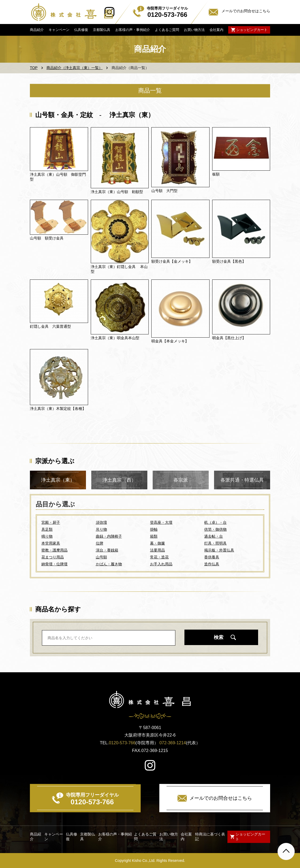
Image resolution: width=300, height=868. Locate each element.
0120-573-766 (122, 743)
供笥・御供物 (215, 529)
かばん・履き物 (109, 564)
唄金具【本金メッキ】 (170, 341)
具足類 (47, 529)
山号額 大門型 (164, 191)
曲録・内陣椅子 (109, 536)
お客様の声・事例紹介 (132, 30)
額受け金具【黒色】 (229, 261)
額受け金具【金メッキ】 (172, 261)
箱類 (154, 536)
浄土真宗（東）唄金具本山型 (115, 338)
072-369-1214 (173, 743)
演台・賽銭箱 (107, 550)
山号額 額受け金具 (47, 238)
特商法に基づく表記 (210, 837)
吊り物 (101, 529)
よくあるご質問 (167, 30)
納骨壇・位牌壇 (54, 564)
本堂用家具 (51, 543)
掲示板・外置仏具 (219, 550)
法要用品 (157, 550)
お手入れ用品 (161, 564)
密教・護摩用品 (54, 550)
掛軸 (154, 529)
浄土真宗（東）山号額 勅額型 (117, 192)
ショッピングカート (252, 30)
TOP (34, 68)
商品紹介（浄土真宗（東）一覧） (74, 68)
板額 (216, 174)
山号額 (101, 557)
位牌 (100, 543)
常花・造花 (159, 557)
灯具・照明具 (215, 543)
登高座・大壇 (161, 522)
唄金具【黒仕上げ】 (229, 338)
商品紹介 (37, 30)
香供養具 (212, 557)
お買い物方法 (194, 30)
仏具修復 (81, 30)
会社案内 (216, 30)
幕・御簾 (157, 543)
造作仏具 (212, 564)
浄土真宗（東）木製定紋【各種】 (58, 409)
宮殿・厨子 (51, 522)
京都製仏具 (102, 30)
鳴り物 (47, 536)
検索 (219, 637)
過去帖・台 (214, 536)
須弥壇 (101, 522)
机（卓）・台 (215, 522)
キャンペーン (59, 30)
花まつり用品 (53, 557)
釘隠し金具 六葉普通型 (50, 326)
